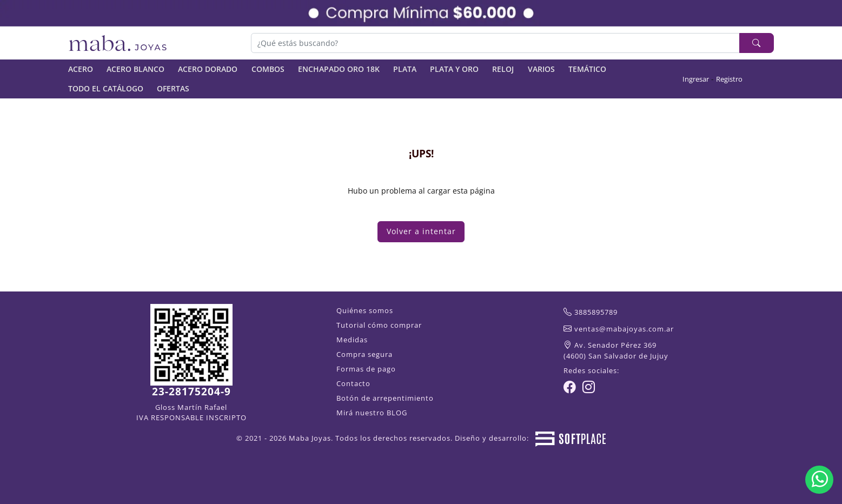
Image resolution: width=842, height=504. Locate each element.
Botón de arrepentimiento (385, 398)
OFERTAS (173, 88)
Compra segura (364, 354)
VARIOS (541, 69)
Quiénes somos (365, 310)
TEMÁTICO (587, 69)
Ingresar (696, 79)
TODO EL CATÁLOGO (106, 88)
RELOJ (503, 69)
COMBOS (268, 69)
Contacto (353, 383)
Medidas (352, 340)
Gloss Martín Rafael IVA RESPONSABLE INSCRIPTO (191, 412)
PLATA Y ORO (454, 69)
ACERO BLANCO (135, 69)
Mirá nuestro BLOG (372, 413)
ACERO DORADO (208, 69)
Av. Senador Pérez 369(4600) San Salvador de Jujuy (616, 350)
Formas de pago (366, 369)
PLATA (405, 69)
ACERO (81, 69)
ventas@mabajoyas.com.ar (624, 329)
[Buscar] (496, 43)
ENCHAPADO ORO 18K (339, 69)
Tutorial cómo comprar (379, 325)
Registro (729, 79)
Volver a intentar (421, 231)
